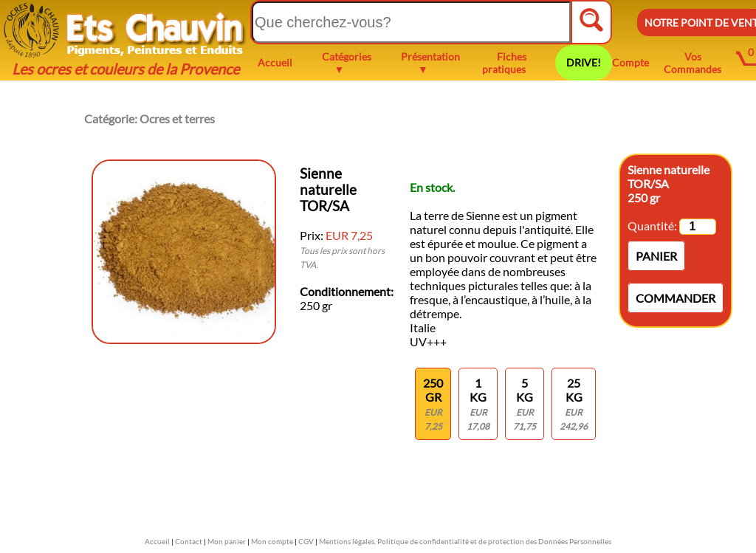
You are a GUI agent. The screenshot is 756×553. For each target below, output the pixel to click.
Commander (676, 298)
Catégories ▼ (347, 63)
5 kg (525, 404)
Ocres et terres (177, 118)
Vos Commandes (693, 63)
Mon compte (272, 541)
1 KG (478, 404)
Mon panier (227, 541)
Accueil (275, 62)
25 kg (574, 404)
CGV (306, 541)
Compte (630, 62)
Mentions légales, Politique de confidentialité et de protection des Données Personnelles (465, 541)
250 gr (433, 404)
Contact (189, 541)
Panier (656, 256)
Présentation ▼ (430, 63)
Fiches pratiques (504, 63)
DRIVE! (584, 62)
